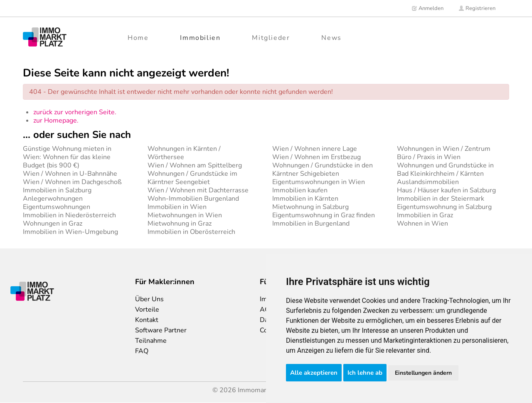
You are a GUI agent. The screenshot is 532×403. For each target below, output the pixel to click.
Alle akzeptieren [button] (314, 373)
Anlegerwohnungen (53, 199)
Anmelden (427, 8)
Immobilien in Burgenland (311, 224)
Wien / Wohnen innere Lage (315, 149)
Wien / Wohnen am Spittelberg (195, 165)
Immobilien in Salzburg (57, 190)
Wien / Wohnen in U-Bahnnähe (70, 174)
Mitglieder (271, 38)
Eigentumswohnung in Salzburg (444, 207)
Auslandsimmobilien (428, 182)
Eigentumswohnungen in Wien (319, 182)
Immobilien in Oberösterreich (191, 232)
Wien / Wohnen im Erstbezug (316, 157)
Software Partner (161, 330)
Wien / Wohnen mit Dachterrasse (198, 190)
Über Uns (149, 299)
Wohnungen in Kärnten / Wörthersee (184, 153)
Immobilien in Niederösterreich (69, 215)
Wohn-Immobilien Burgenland (193, 199)
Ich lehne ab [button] (365, 373)
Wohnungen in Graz (53, 224)
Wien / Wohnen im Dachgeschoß (72, 182)
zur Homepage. (56, 120)
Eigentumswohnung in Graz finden (324, 215)
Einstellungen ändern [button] (423, 373)
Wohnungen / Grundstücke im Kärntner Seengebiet (192, 178)
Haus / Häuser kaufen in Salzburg (446, 190)
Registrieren (477, 8)
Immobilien (200, 38)
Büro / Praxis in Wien (429, 157)
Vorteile (147, 310)
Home (138, 38)
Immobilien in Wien (177, 207)
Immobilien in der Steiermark (441, 199)
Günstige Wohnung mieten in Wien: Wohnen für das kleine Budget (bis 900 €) (67, 157)
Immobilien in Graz (425, 215)
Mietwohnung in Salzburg (310, 207)
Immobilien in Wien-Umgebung (70, 232)
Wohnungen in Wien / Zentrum (444, 149)
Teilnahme (151, 341)
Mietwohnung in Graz (180, 224)
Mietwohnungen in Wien (185, 215)
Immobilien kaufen (300, 190)
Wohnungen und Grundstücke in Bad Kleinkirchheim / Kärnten (445, 170)
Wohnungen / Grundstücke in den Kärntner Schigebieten (323, 170)
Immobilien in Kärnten (305, 199)
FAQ (142, 351)
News (331, 38)
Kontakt (147, 320)
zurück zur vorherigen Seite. (75, 112)
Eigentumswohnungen (57, 207)
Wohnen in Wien (422, 224)
